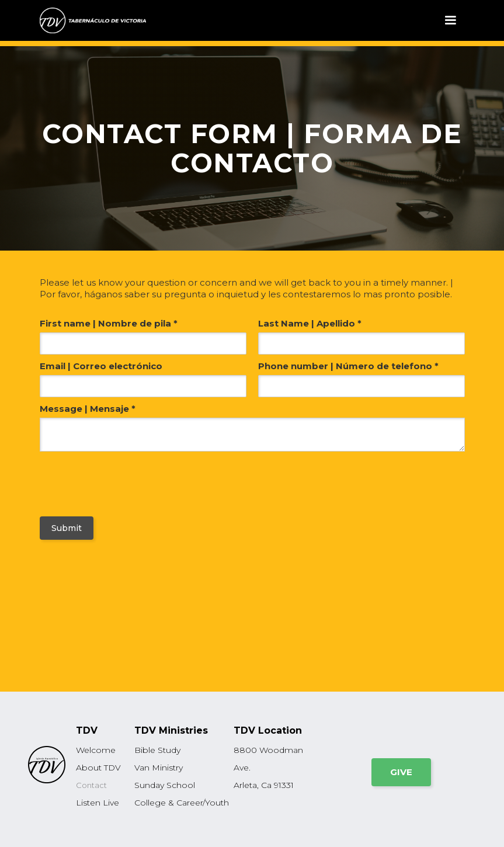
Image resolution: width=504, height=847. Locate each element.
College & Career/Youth (182, 803)
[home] (93, 20)
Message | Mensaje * (88, 409)
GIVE (401, 772)
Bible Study (157, 750)
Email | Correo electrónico (101, 366)
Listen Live (98, 803)
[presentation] (111, 481)
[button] (450, 20)
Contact (91, 785)
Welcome (96, 750)
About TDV (98, 768)
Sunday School (165, 785)
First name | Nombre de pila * (109, 323)
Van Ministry (159, 768)
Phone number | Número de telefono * (348, 366)
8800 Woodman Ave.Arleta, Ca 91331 (268, 768)
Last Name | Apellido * (310, 323)
